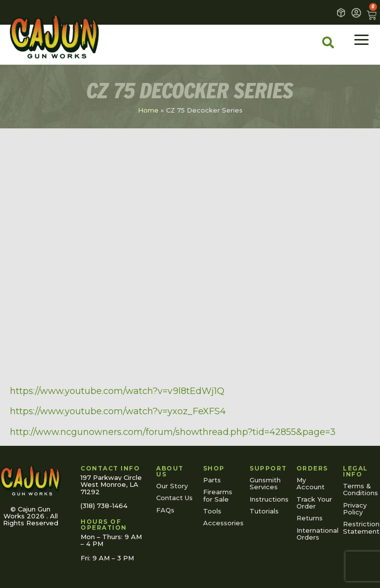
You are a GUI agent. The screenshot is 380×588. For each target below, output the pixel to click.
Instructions (268, 499)
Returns (310, 518)
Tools (212, 511)
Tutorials (264, 511)
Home (148, 110)
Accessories (222, 523)
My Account (311, 483)
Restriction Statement (361, 527)
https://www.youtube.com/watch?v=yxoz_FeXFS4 (118, 411)
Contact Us (174, 498)
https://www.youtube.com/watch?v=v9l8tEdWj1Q (117, 391)
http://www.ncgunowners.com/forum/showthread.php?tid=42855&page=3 (173, 432)
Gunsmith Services (265, 483)
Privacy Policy (355, 509)
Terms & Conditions (360, 489)
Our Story (172, 486)
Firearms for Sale (218, 495)
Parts (212, 480)
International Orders (315, 534)
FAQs (165, 510)
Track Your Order (314, 503)
